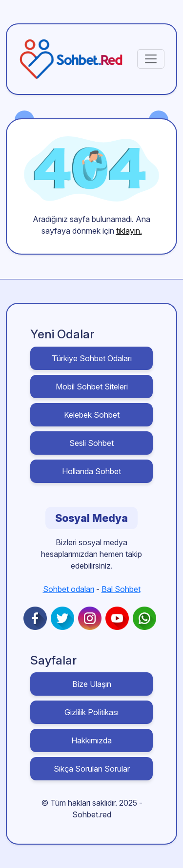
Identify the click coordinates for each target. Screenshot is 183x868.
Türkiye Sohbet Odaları (92, 358)
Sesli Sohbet (91, 443)
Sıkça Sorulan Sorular (92, 769)
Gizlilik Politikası (91, 712)
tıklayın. (129, 231)
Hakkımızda (91, 740)
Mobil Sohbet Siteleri (92, 387)
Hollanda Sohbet (91, 471)
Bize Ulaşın (92, 684)
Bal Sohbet (121, 589)
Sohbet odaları (69, 589)
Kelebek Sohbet (92, 415)
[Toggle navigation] (151, 59)
